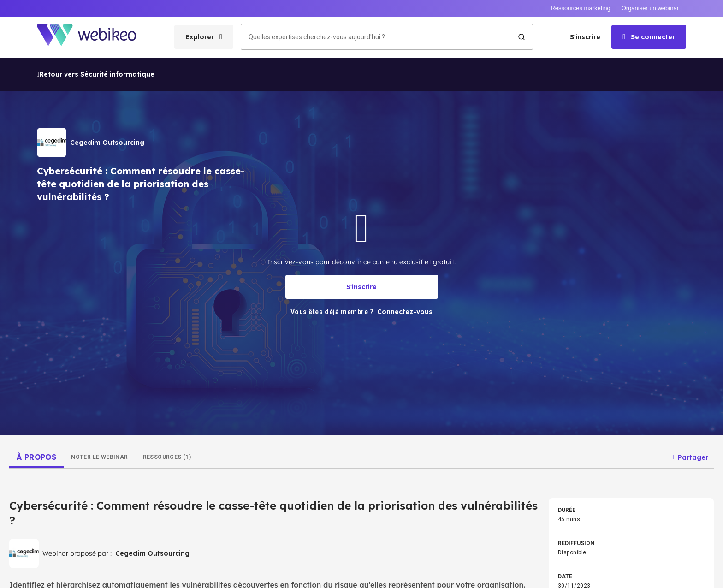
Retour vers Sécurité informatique (96, 17)
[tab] (36, 400)
